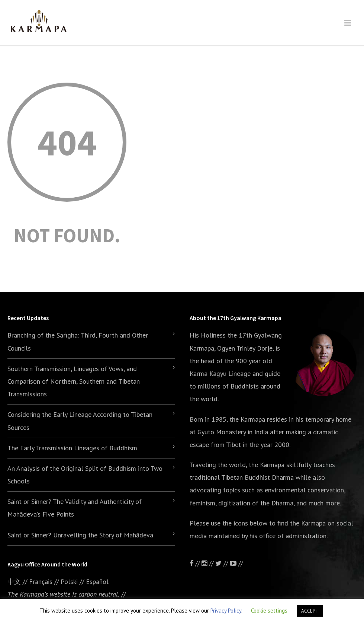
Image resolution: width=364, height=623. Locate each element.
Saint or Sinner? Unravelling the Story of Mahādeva (80, 535)
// (223, 563)
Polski (69, 582)
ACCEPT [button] (310, 611)
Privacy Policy (226, 611)
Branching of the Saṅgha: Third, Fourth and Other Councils (78, 341)
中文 (14, 582)
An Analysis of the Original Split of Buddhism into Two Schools (85, 475)
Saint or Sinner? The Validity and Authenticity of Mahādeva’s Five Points (75, 508)
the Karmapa (247, 419)
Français (41, 582)
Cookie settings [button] (269, 611)
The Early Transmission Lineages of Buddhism (72, 448)
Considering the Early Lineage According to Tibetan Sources (80, 421)
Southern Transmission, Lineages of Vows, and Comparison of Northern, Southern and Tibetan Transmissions (74, 381)
